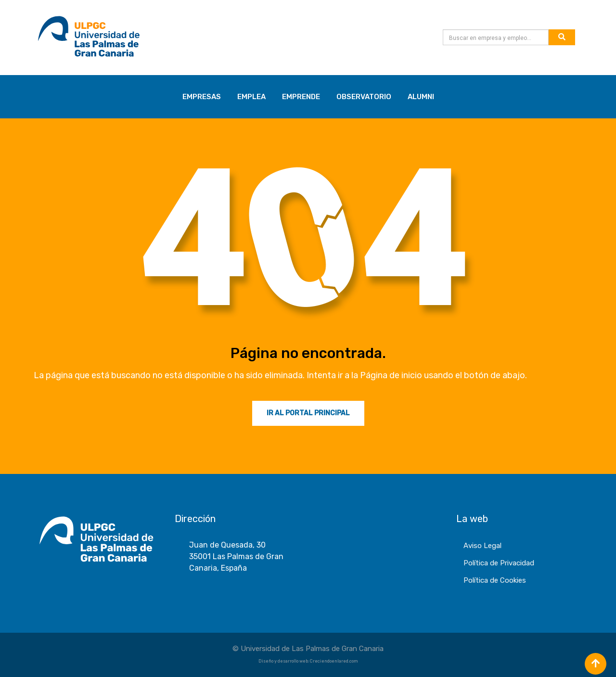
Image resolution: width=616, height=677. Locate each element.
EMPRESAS (202, 97)
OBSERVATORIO (364, 97)
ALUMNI (421, 97)
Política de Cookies (495, 580)
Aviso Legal (482, 546)
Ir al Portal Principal (308, 413)
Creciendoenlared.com (334, 661)
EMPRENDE (301, 97)
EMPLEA (251, 97)
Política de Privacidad (499, 563)
